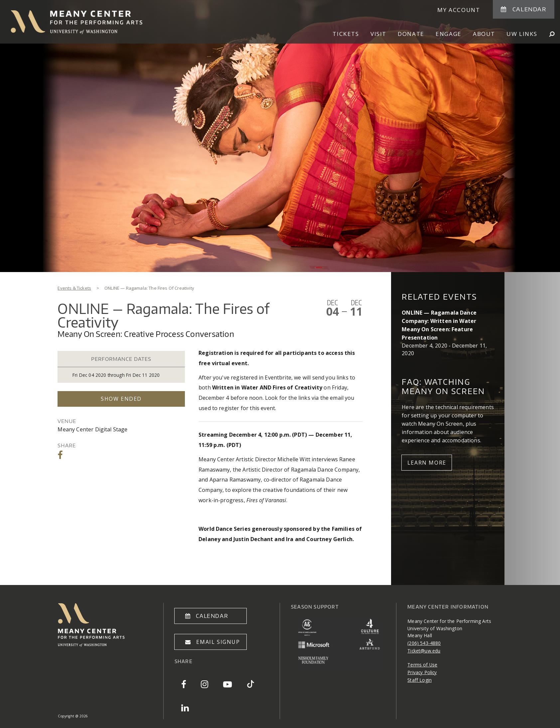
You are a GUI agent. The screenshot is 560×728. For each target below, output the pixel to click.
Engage (449, 34)
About (484, 34)
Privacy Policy (422, 672)
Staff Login (420, 680)
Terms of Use (422, 665)
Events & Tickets (74, 288)
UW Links (522, 34)
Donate (411, 34)
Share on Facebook (61, 455)
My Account (459, 10)
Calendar (529, 9)
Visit (378, 34)
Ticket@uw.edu (424, 651)
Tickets (346, 34)
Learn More (427, 463)
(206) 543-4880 (424, 643)
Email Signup (218, 642)
